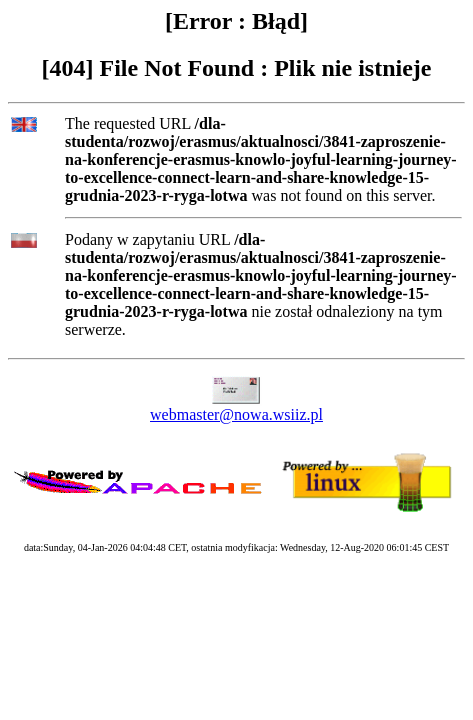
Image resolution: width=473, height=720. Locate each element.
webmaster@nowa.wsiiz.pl (236, 414)
